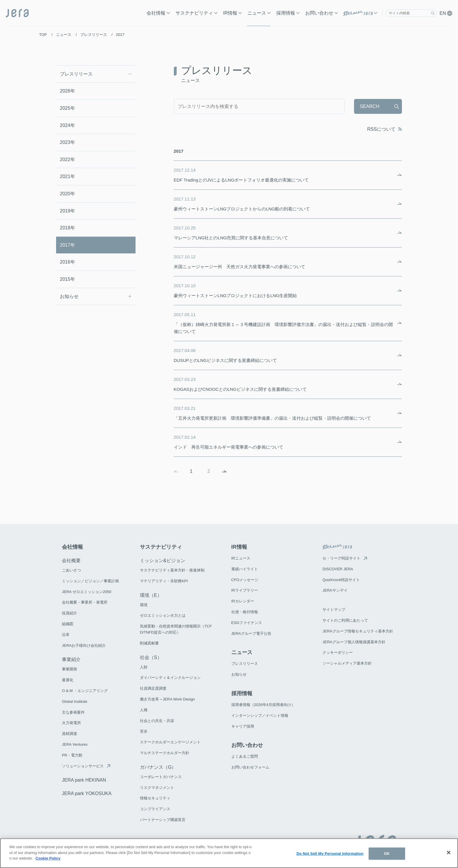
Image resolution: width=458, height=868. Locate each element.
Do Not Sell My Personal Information (330, 854)
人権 (144, 710)
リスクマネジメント (157, 788)
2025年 (67, 108)
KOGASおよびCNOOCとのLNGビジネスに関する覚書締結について (283, 384)
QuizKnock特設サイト (341, 580)
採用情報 (286, 13)
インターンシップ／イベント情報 (260, 716)
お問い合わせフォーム (250, 767)
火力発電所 (71, 723)
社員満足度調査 (153, 688)
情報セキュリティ (155, 798)
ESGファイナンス (247, 623)
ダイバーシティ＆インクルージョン (170, 678)
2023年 (67, 142)
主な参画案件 (73, 712)
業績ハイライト (245, 569)
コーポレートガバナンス (161, 777)
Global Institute (75, 701)
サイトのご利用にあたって (345, 620)
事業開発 (70, 669)
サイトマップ (334, 610)
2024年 (67, 125)
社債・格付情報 (245, 612)
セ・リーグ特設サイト (341, 558)
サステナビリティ (194, 13)
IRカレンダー (243, 601)
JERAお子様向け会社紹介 (84, 645)
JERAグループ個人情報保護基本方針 (354, 642)
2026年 (67, 91)
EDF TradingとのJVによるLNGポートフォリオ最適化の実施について (283, 175)
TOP (43, 35)
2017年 (67, 245)
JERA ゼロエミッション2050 (87, 592)
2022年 (67, 160)
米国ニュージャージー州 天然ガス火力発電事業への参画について (283, 261)
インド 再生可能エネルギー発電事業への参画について (283, 442)
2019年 (67, 211)
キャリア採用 (243, 726)
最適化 (68, 680)
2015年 (67, 279)
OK (387, 854)
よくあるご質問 (245, 756)
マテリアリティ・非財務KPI (164, 581)
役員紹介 (70, 613)
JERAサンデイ (335, 590)
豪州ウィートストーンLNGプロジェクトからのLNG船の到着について (283, 203)
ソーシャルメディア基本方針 (347, 663)
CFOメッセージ (245, 580)
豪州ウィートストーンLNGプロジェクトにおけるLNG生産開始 (283, 290)
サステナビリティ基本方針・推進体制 (172, 570)
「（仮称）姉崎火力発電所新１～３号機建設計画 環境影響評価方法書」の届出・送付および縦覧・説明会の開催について (283, 323)
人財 (144, 667)
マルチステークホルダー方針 (165, 753)
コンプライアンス (155, 809)
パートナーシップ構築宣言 (163, 820)
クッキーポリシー (338, 652)
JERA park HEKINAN (84, 780)
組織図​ (68, 624)
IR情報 (230, 13)
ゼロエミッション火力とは (163, 615)
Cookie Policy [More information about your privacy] (48, 858)
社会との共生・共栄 (157, 721)
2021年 (67, 176)
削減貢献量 (149, 643)
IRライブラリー (245, 590)
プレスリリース (76, 74)
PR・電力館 (72, 755)
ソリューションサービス (83, 766)
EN (446, 13)
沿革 (66, 635)
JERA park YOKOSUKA (87, 793)
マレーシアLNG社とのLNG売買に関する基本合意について (283, 232)
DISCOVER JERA (338, 569)
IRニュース (241, 558)
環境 (144, 605)
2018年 (67, 228)
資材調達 (70, 734)
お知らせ (69, 296)
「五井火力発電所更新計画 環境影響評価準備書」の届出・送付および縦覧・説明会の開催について (283, 413)
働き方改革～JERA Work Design (167, 699)
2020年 (67, 194)
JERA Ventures (75, 744)
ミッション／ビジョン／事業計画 (90, 581)
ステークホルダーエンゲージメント (170, 742)
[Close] (449, 853)
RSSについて (385, 129)
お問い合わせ (319, 13)
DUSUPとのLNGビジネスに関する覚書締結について (283, 355)
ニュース (257, 13)
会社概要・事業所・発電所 (85, 602)
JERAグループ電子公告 (251, 633)
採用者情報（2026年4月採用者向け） (263, 705)
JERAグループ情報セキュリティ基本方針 (358, 631)
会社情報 (156, 13)
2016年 (67, 262)
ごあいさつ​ (71, 570)
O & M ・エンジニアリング (85, 691)
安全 (144, 731)
